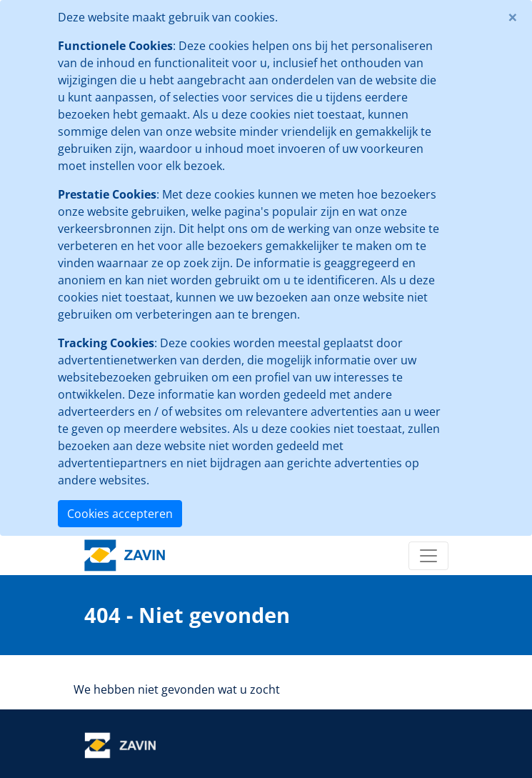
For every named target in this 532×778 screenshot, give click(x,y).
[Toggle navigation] (428, 556)
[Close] (513, 17)
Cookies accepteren (120, 514)
